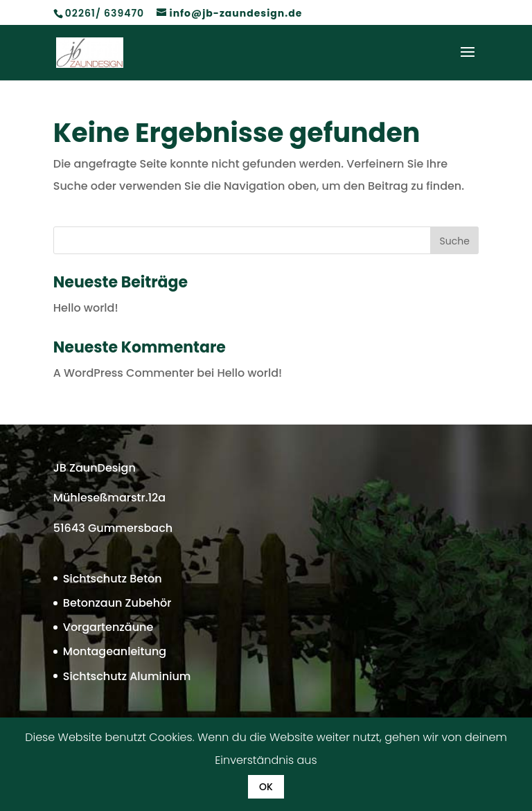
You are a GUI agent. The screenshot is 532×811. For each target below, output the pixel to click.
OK (266, 787)
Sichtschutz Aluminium (127, 676)
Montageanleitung (115, 651)
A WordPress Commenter (124, 373)
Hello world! (86, 308)
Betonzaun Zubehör (117, 603)
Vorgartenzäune (108, 627)
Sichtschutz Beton (113, 579)
